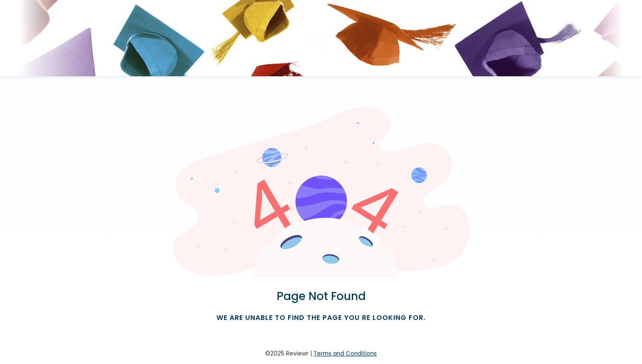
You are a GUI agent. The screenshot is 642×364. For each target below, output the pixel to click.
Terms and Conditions (345, 354)
